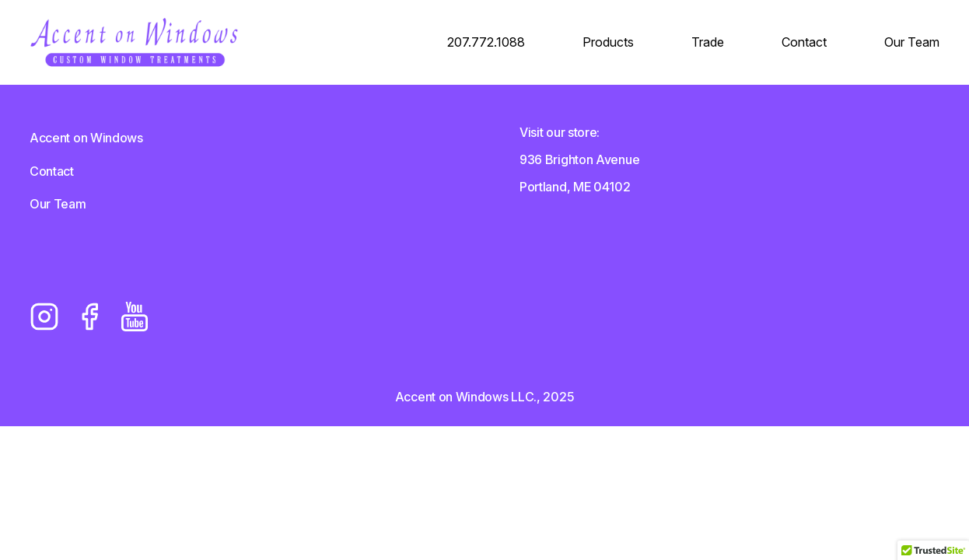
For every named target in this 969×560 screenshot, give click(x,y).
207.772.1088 (486, 42)
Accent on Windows (86, 138)
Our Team (912, 42)
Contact (804, 42)
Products (608, 42)
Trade (708, 42)
